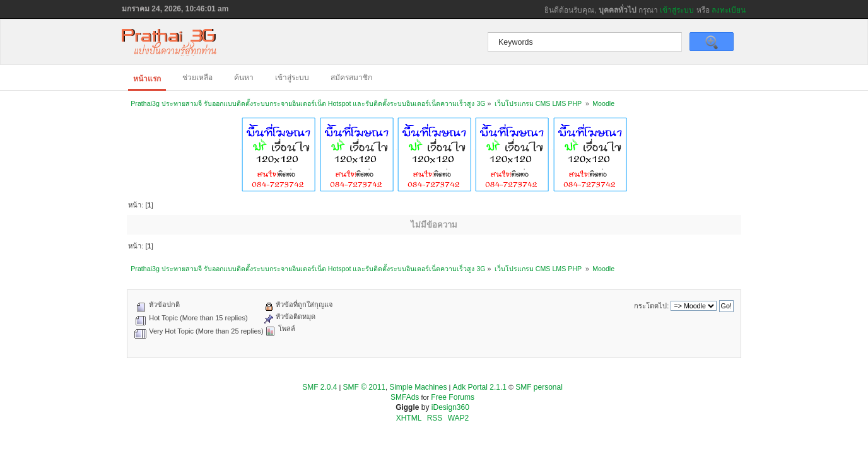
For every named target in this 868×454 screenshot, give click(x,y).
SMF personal (539, 387)
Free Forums (453, 397)
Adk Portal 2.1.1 (480, 387)
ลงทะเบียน (729, 10)
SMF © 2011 (365, 387)
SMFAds (405, 397)
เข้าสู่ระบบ (677, 10)
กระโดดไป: (651, 306)
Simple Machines (418, 387)
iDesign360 (450, 407)
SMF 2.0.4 (320, 387)
